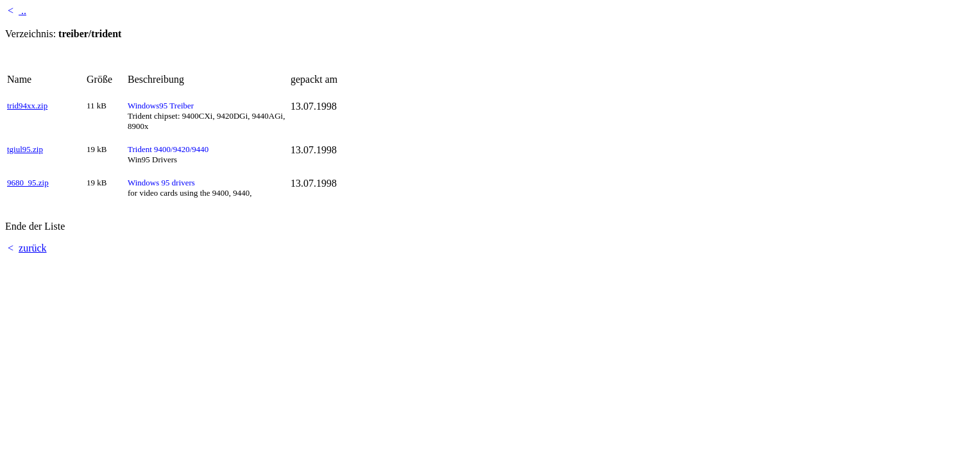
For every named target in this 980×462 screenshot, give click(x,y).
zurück (33, 248)
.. (22, 11)
